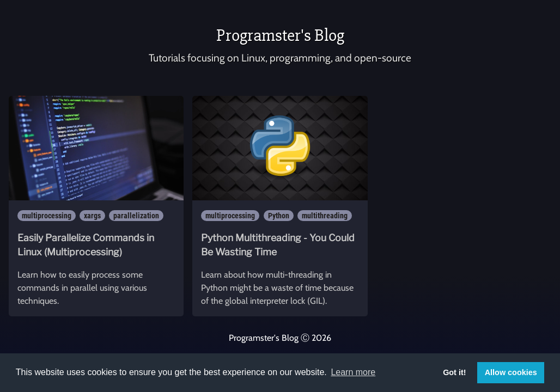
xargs (92, 216)
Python (279, 216)
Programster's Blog (280, 35)
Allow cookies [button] (511, 372)
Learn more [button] (353, 372)
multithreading (325, 216)
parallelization (136, 216)
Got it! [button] (454, 372)
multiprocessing (47, 216)
